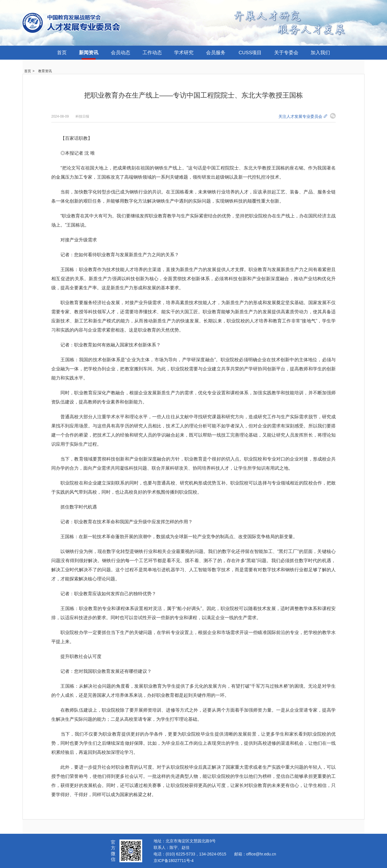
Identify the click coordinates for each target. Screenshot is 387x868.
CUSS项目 (250, 53)
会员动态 (121, 53)
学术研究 (184, 53)
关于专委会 (286, 53)
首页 (62, 53)
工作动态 (152, 53)
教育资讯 (45, 71)
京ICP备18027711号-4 (174, 861)
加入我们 (320, 53)
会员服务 (216, 53)
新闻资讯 (89, 53)
